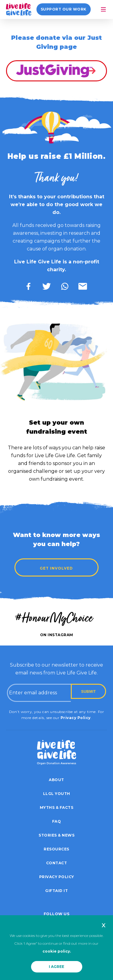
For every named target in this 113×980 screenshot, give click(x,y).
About (56, 780)
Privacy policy (57, 877)
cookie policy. (57, 951)
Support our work (66, 9)
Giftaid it (56, 891)
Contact (57, 863)
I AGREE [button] (56, 967)
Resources (56, 849)
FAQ (57, 821)
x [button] (104, 925)
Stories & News (56, 835)
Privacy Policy (76, 718)
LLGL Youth (57, 794)
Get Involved (57, 568)
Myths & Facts (57, 807)
